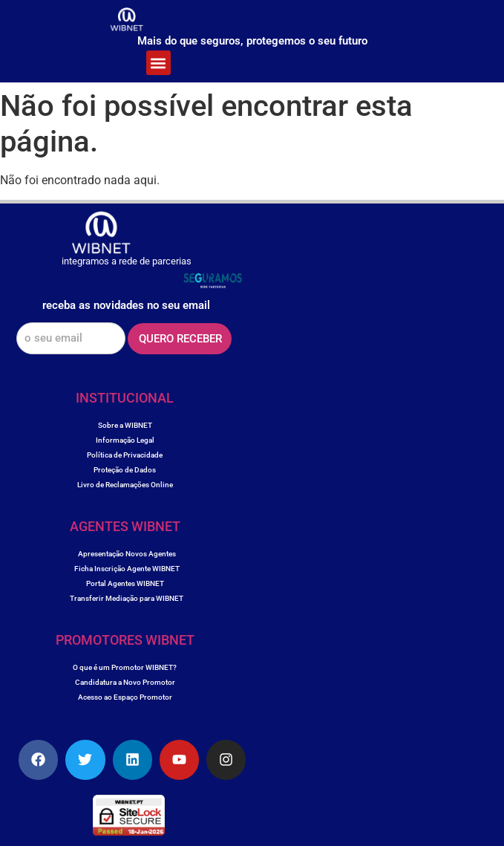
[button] (158, 63)
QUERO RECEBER (180, 339)
